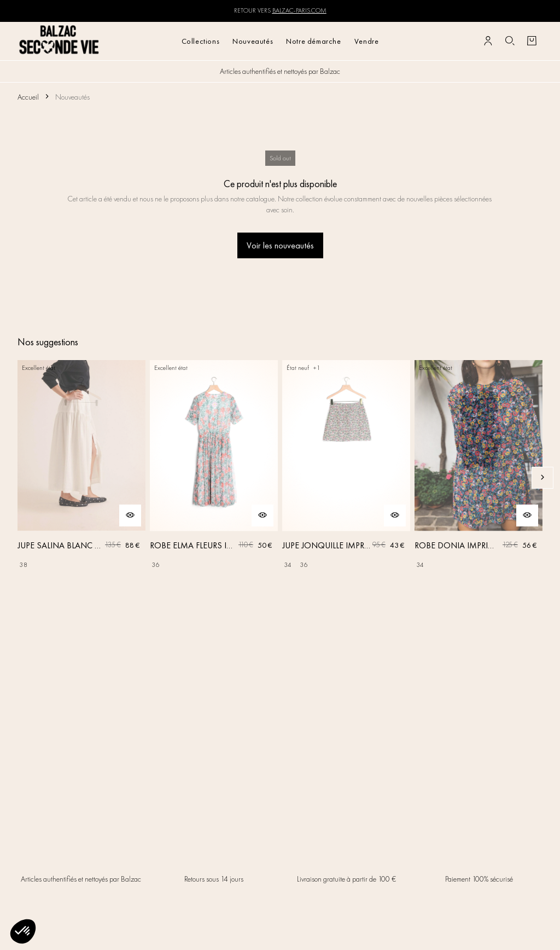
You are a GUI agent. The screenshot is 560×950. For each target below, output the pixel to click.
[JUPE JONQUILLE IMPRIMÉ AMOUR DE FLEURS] (346, 477)
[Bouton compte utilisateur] (488, 41)
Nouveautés (253, 41)
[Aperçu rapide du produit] (130, 515)
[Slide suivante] (542, 478)
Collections (201, 41)
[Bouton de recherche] (510, 41)
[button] (23, 931)
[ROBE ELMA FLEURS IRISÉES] (214, 477)
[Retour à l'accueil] (59, 41)
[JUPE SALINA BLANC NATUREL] (81, 477)
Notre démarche (313, 41)
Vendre (367, 41)
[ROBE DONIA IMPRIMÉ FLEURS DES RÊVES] (479, 477)
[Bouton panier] (532, 41)
